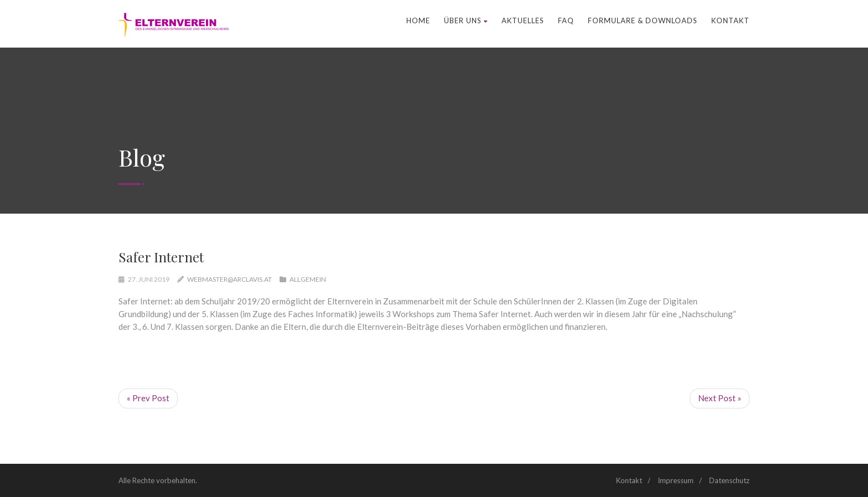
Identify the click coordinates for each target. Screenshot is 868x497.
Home (418, 20)
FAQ (566, 20)
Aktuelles (523, 20)
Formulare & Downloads (643, 20)
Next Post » (720, 398)
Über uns (466, 20)
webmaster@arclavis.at (229, 279)
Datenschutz (729, 480)
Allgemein (308, 279)
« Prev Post (148, 398)
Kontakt (730, 20)
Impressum (676, 480)
